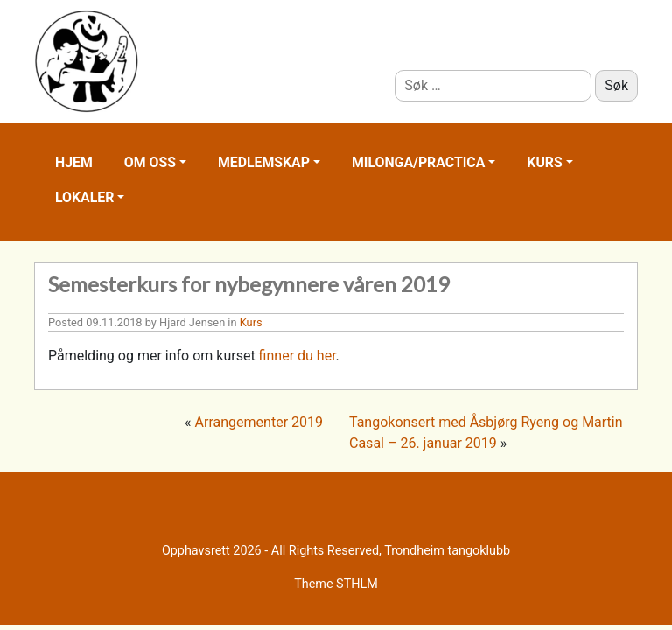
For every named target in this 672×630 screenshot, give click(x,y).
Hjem (74, 162)
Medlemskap (264, 162)
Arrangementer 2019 (259, 422)
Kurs (544, 162)
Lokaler (84, 197)
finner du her (297, 356)
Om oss (150, 162)
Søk (616, 85)
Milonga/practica (418, 162)
